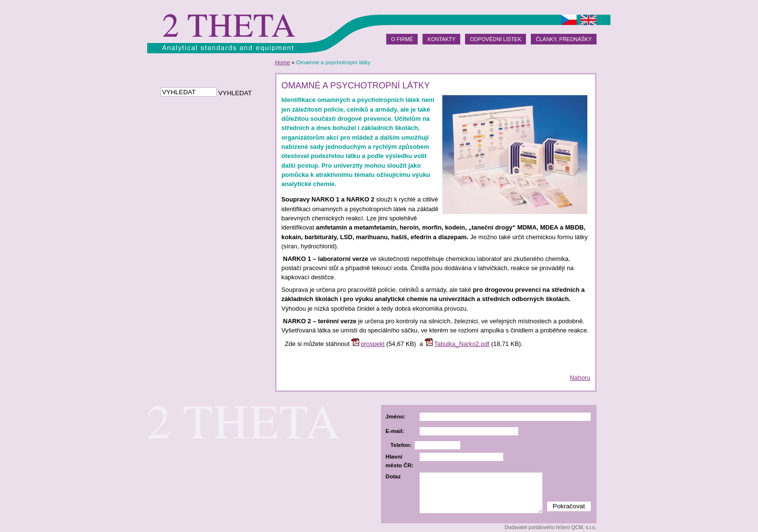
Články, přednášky (564, 39)
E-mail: (395, 431)
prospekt (372, 344)
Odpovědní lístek (496, 39)
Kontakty (441, 39)
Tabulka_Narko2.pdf (462, 344)
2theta (228, 27)
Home (283, 62)
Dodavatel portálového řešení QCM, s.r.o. (551, 527)
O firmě (402, 39)
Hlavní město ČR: (400, 461)
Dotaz (393, 476)
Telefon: (401, 445)
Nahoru (580, 378)
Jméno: (396, 417)
